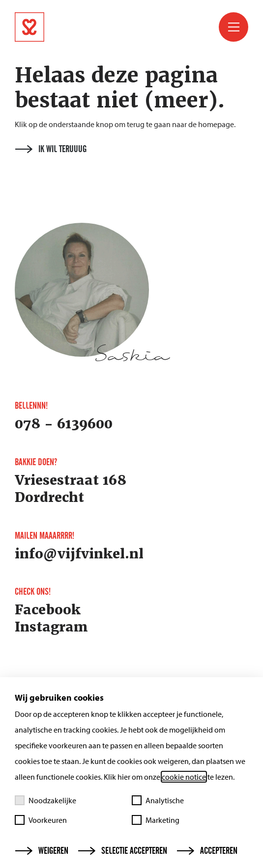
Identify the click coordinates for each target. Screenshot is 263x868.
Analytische (158, 800)
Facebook (48, 610)
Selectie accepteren (123, 851)
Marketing (156, 820)
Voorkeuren (41, 820)
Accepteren (207, 851)
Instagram (51, 627)
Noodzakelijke (45, 800)
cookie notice (184, 777)
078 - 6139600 (64, 424)
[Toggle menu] (234, 27)
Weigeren (42, 851)
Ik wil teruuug (51, 149)
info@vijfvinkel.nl (79, 554)
